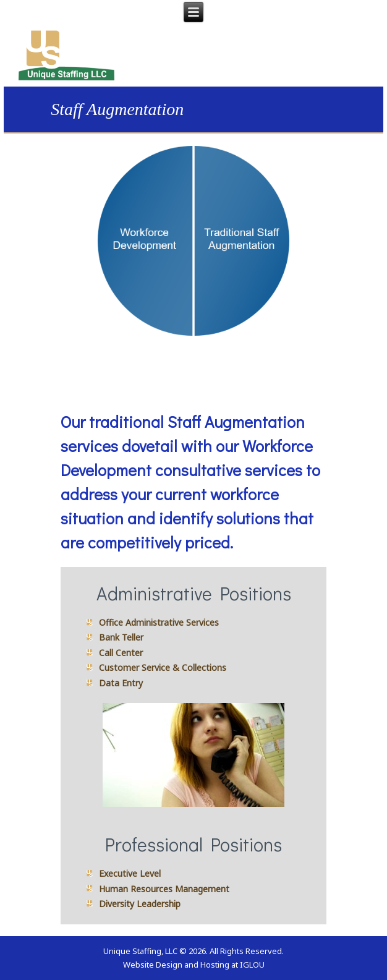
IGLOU (252, 965)
